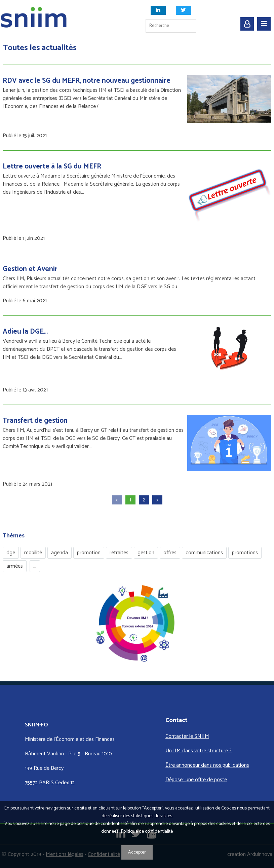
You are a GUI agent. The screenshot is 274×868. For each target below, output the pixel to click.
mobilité (33, 553)
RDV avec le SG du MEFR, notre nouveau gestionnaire (87, 81)
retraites (119, 553)
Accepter (137, 852)
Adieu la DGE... (25, 332)
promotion (89, 553)
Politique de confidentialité (147, 832)
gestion (146, 553)
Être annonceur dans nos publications (207, 765)
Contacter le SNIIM (187, 736)
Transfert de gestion (35, 421)
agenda (60, 553)
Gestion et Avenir (30, 269)
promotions (245, 553)
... (35, 566)
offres (170, 553)
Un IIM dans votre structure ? (199, 751)
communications (204, 553)
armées (15, 566)
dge (11, 553)
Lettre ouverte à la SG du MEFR (52, 166)
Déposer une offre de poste (196, 780)
